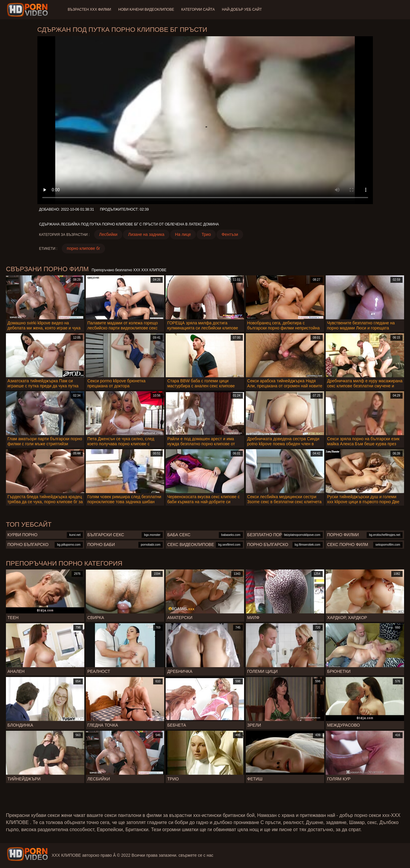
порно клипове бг (83, 248)
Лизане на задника (146, 234)
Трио (206, 234)
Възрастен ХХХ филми (89, 10)
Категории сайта (198, 10)
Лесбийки (108, 234)
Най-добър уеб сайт (242, 10)
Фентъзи (230, 234)
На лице (183, 234)
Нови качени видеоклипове (146, 10)
